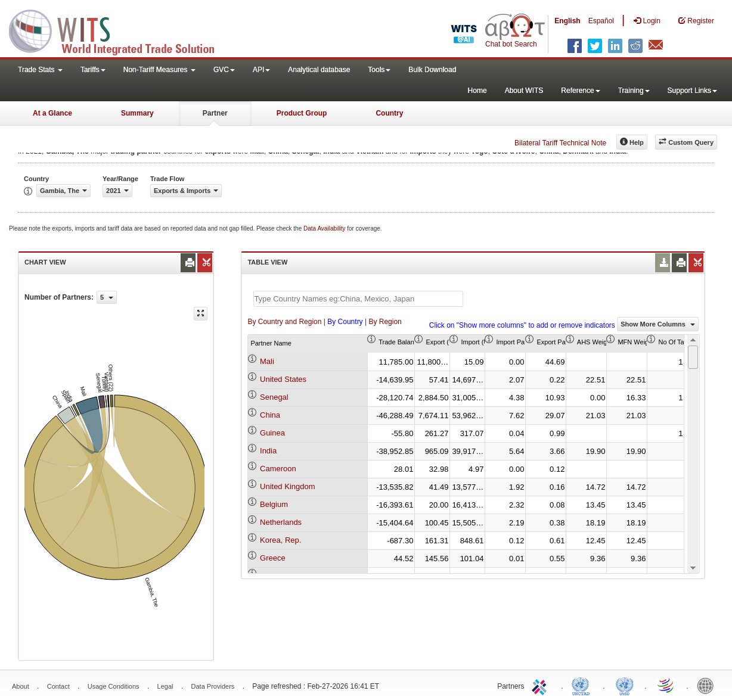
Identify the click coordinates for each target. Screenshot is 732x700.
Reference (580, 91)
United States (283, 379)
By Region (385, 322)
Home (477, 91)
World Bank (708, 685)
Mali (267, 361)
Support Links (692, 91)
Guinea (272, 433)
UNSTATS (625, 685)
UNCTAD (583, 685)
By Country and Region (284, 322)
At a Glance (52, 113)
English (567, 21)
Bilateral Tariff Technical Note (560, 143)
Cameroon (278, 469)
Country (389, 113)
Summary (137, 113)
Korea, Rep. (280, 540)
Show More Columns (658, 324)
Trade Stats (40, 70)
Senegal (274, 397)
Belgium (274, 504)
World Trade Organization (666, 685)
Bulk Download (432, 70)
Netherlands (281, 522)
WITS (119, 30)
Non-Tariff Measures (159, 70)
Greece (273, 558)
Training (634, 91)
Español (601, 21)
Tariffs (93, 70)
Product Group (302, 113)
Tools (379, 70)
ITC (541, 685)
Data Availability (325, 228)
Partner (215, 113)
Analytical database (319, 70)
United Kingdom (288, 486)
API (261, 70)
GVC (224, 70)
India (268, 451)
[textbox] (358, 299)
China (270, 415)
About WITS (524, 91)
